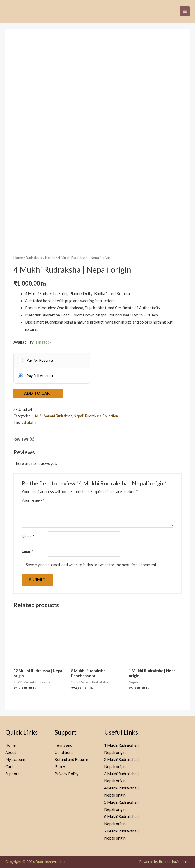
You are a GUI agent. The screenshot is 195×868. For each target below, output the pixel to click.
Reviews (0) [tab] (24, 437)
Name (28, 535)
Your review (33, 498)
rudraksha (28, 421)
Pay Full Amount (40, 374)
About (11, 751)
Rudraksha (34, 256)
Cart (9, 765)
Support (12, 772)
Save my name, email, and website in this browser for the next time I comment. (92, 563)
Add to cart (38, 391)
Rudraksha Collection (102, 414)
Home (18, 256)
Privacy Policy (66, 772)
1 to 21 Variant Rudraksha (52, 414)
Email (27, 549)
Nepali (50, 256)
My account (15, 758)
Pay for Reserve (40, 358)
